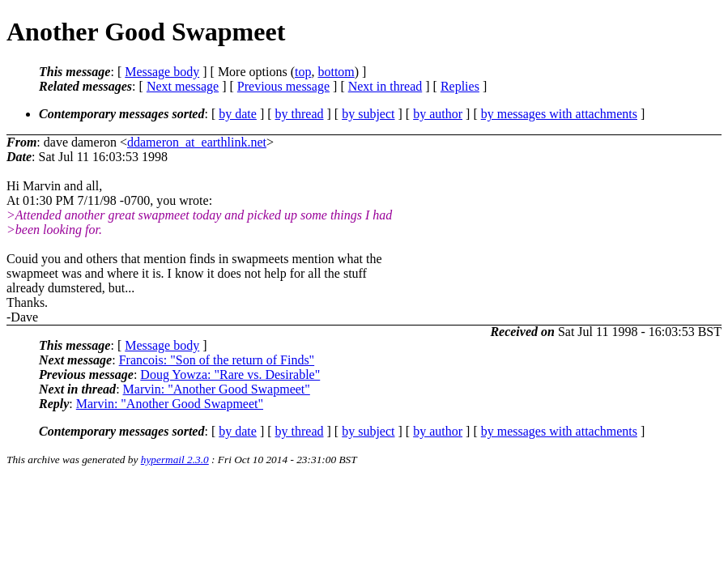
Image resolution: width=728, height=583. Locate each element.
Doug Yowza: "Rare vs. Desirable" (230, 374)
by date (238, 114)
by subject (368, 114)
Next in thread (385, 86)
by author (438, 114)
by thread (300, 114)
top (303, 72)
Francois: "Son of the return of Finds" (217, 360)
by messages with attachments (559, 114)
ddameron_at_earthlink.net (197, 142)
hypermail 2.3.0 (175, 460)
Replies (460, 86)
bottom (336, 72)
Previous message (283, 86)
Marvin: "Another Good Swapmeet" (217, 389)
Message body (162, 72)
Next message (183, 86)
